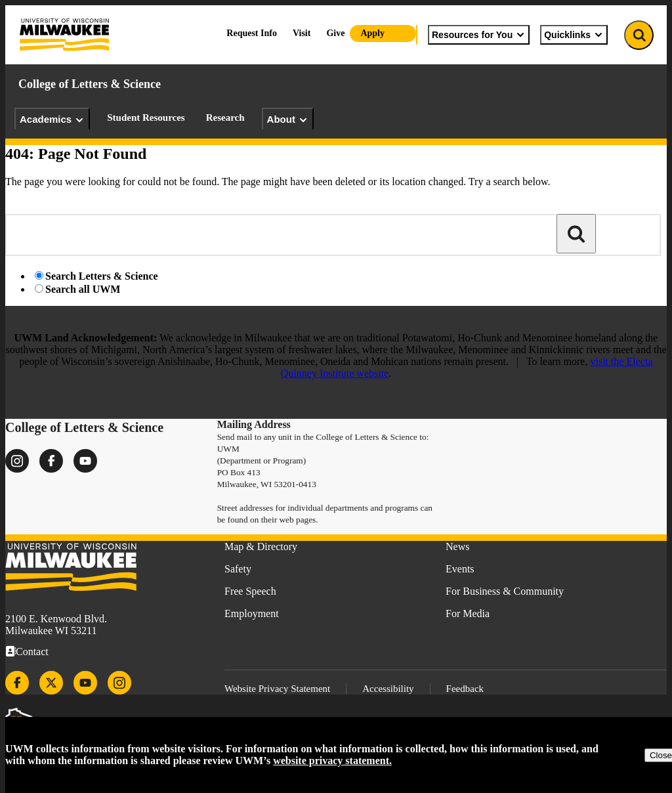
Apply (372, 33)
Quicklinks (574, 35)
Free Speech (250, 591)
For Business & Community (505, 591)
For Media (468, 613)
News (457, 547)
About (288, 119)
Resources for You (479, 35)
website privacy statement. (332, 761)
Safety (238, 569)
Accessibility (388, 689)
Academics (52, 119)
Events (460, 569)
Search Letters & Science (102, 276)
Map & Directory (261, 547)
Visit (302, 33)
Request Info (252, 33)
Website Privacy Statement (277, 689)
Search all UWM (83, 289)
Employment (252, 613)
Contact (32, 652)
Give (335, 33)
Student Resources (146, 118)
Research (225, 118)
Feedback (465, 689)
